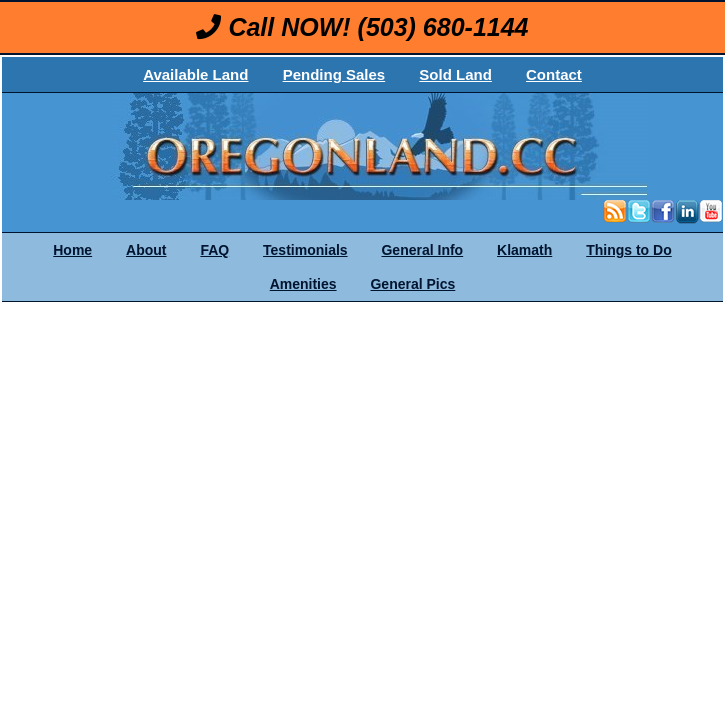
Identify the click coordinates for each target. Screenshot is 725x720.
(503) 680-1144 (443, 27)
